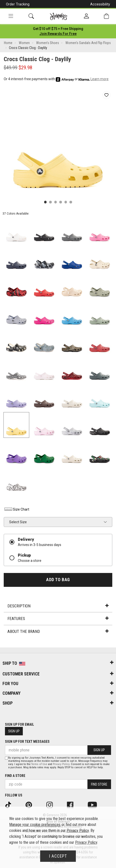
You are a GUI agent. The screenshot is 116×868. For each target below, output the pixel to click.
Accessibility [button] (100, 4)
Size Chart (16, 509)
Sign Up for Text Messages (27, 742)
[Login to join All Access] (58, 29)
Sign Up (14, 731)
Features (58, 619)
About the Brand (58, 631)
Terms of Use (39, 764)
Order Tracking (18, 4)
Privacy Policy (61, 764)
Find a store (15, 776)
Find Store (99, 784)
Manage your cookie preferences (35, 825)
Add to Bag (58, 580)
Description (58, 606)
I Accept (58, 856)
